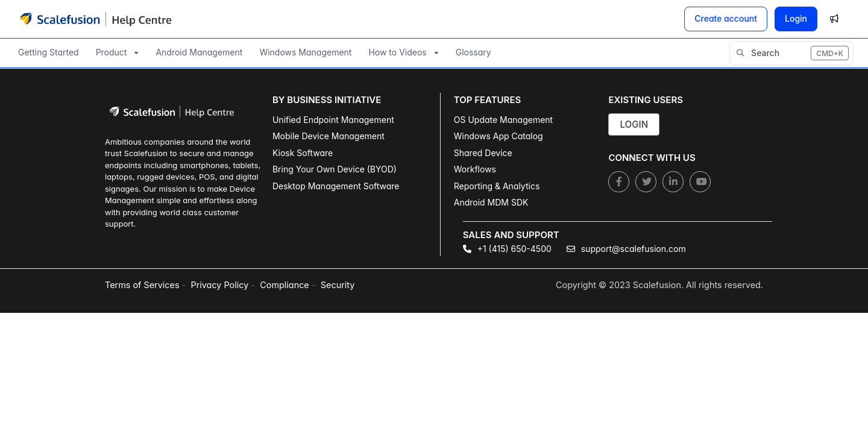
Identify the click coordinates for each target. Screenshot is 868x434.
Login (796, 18)
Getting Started (49, 52)
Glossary (473, 52)
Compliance (284, 285)
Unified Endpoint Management (333, 120)
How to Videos (397, 52)
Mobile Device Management (329, 136)
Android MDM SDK (491, 202)
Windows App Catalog (498, 136)
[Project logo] (96, 19)
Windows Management (305, 52)
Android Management (199, 52)
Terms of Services (142, 285)
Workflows (475, 169)
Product (112, 52)
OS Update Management (503, 120)
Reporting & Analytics (497, 186)
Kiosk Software (303, 153)
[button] (791, 53)
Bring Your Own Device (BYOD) (335, 169)
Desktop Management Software (336, 186)
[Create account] (726, 19)
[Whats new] (834, 19)
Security (338, 285)
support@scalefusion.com (626, 249)
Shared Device (483, 153)
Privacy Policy (220, 285)
